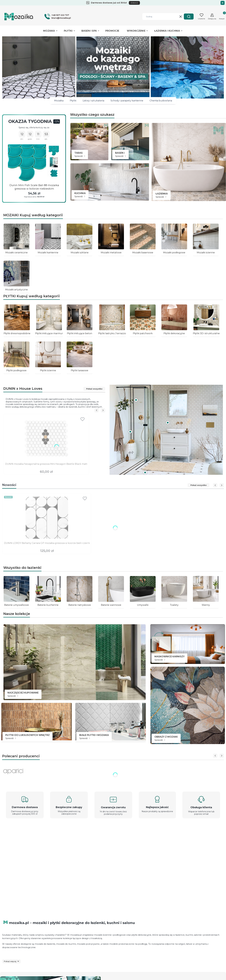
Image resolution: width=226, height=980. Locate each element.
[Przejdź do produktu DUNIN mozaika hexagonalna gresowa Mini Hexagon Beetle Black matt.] (46, 438)
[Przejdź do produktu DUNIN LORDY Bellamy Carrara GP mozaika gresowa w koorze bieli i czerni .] (47, 518)
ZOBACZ (134, 3)
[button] (189, 17)
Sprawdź (80, 156)
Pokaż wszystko (94, 389)
